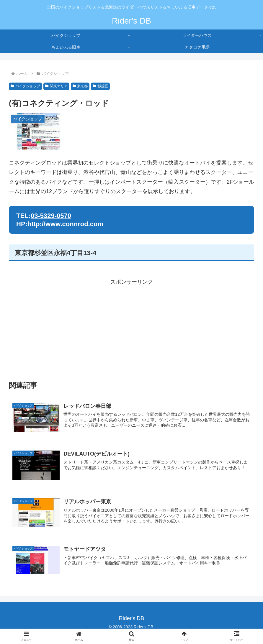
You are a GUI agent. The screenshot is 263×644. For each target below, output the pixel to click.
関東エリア (56, 86)
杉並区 (100, 86)
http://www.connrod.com (65, 224)
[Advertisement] (131, 328)
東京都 (80, 86)
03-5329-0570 (51, 216)
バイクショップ (25, 86)
